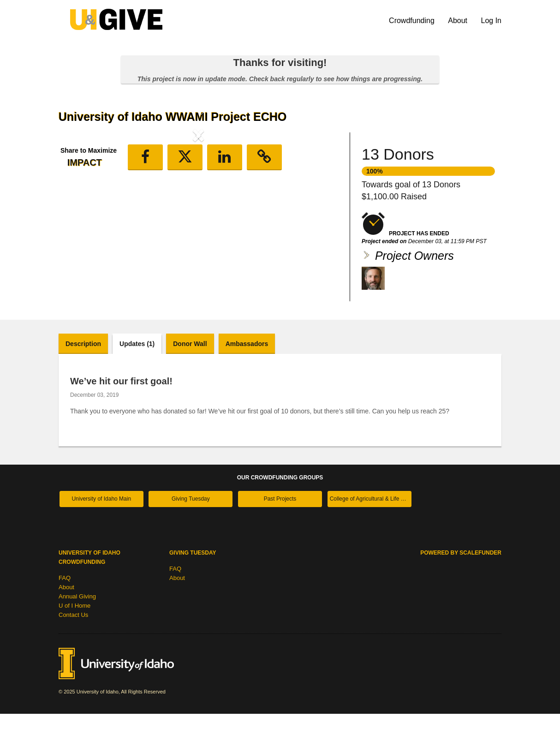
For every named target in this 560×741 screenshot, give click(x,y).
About (459, 21)
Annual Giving (77, 624)
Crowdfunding (413, 21)
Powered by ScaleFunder (461, 580)
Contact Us (73, 642)
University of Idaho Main (101, 526)
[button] (80, 211)
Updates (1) (137, 370)
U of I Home (74, 633)
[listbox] (198, 213)
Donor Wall (190, 370)
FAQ (65, 605)
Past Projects (280, 526)
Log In (491, 21)
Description (83, 370)
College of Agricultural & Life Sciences (371, 526)
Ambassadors (247, 370)
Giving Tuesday (191, 526)
